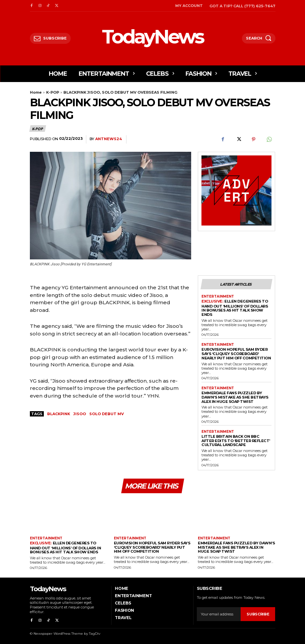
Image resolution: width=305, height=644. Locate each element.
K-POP (53, 92)
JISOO (80, 414)
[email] (219, 614)
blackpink (59, 414)
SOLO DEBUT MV (107, 414)
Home (36, 92)
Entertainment (218, 297)
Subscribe (258, 613)
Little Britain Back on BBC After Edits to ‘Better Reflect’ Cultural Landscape (236, 440)
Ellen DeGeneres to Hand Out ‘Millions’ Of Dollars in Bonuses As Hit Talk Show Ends (235, 308)
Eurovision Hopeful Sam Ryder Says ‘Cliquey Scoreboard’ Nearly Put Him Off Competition (236, 354)
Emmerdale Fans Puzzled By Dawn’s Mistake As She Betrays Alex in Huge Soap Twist (235, 397)
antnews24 (109, 139)
